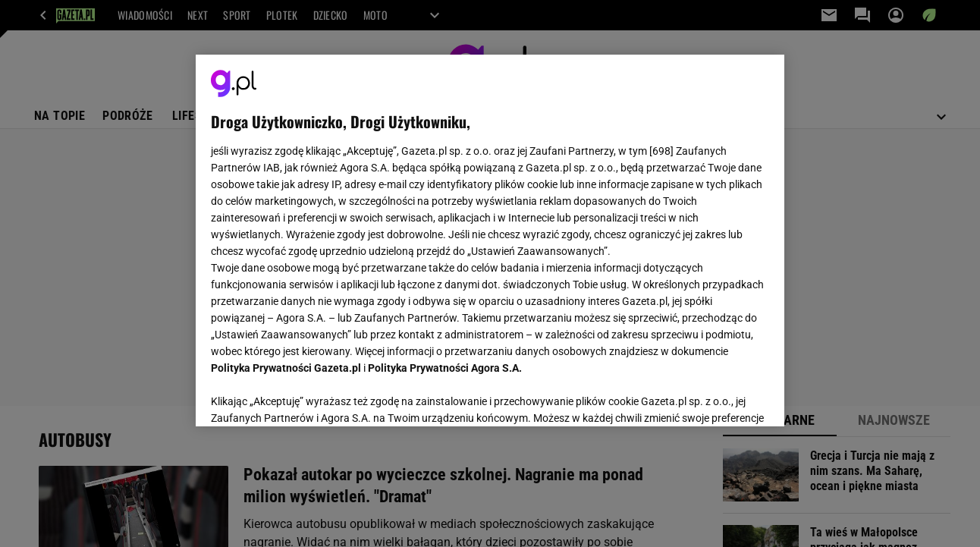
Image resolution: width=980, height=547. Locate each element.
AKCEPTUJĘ (717, 397)
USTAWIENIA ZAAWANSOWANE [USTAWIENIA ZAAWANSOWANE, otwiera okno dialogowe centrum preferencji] (311, 396)
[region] (490, 240)
